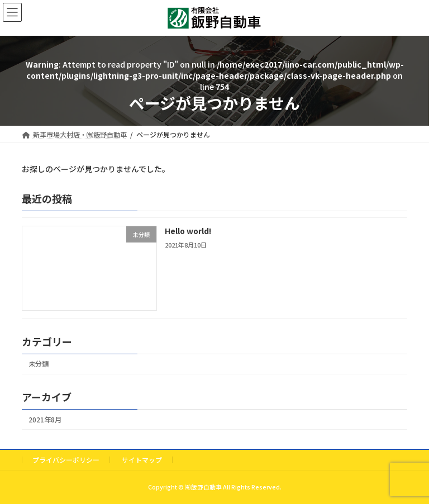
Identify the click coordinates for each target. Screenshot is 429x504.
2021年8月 (45, 420)
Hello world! (188, 231)
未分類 (39, 364)
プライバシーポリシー (66, 460)
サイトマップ (142, 460)
